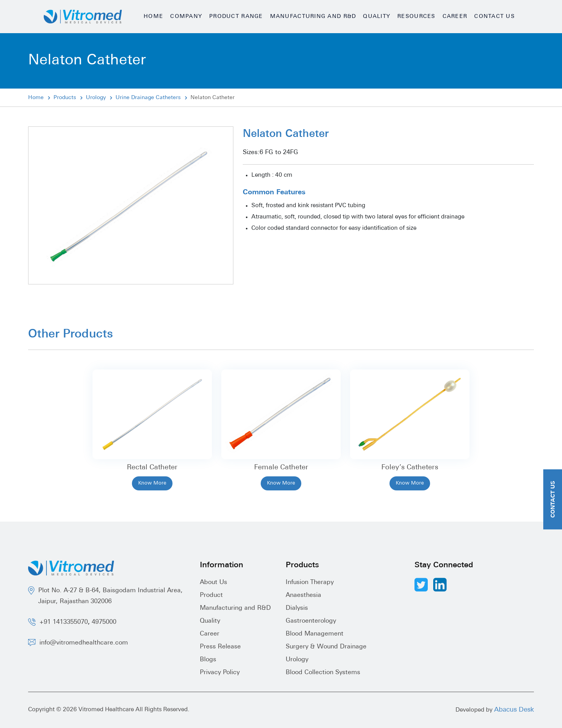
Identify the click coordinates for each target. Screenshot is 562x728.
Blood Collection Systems (323, 673)
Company (186, 17)
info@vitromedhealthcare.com (84, 643)
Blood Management (315, 634)
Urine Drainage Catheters (148, 98)
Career (455, 17)
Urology (96, 98)
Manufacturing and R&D (313, 17)
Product (211, 595)
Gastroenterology (311, 621)
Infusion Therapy (310, 582)
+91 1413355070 (64, 622)
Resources (416, 17)
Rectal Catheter (152, 468)
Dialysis (297, 608)
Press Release (220, 647)
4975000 (104, 622)
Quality (377, 17)
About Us (213, 582)
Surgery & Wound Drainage (326, 647)
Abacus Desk (514, 710)
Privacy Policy (220, 673)
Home (153, 17)
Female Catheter (281, 468)
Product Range (236, 17)
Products (65, 98)
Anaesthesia (303, 595)
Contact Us (494, 17)
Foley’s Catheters (410, 468)
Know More (152, 483)
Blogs (208, 660)
